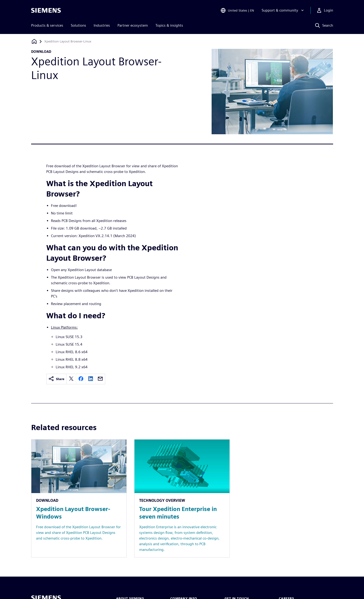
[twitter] (71, 379)
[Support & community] (283, 10)
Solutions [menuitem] (78, 25)
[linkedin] (91, 379)
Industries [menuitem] (102, 25)
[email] (100, 379)
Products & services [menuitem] (47, 25)
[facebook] (81, 379)
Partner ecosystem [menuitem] (133, 25)
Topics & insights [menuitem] (169, 25)
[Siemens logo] (46, 10)
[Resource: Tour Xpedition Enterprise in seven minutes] (182, 498)
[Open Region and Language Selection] (237, 10)
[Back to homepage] (34, 41)
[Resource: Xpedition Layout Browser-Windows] (79, 498)
